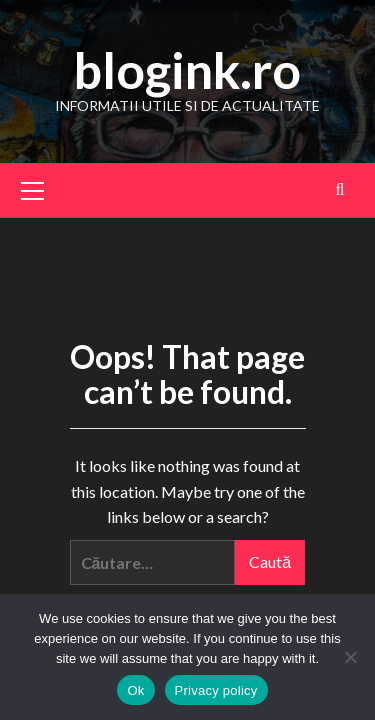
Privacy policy (216, 690)
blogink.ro (187, 70)
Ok (135, 690)
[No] (350, 657)
